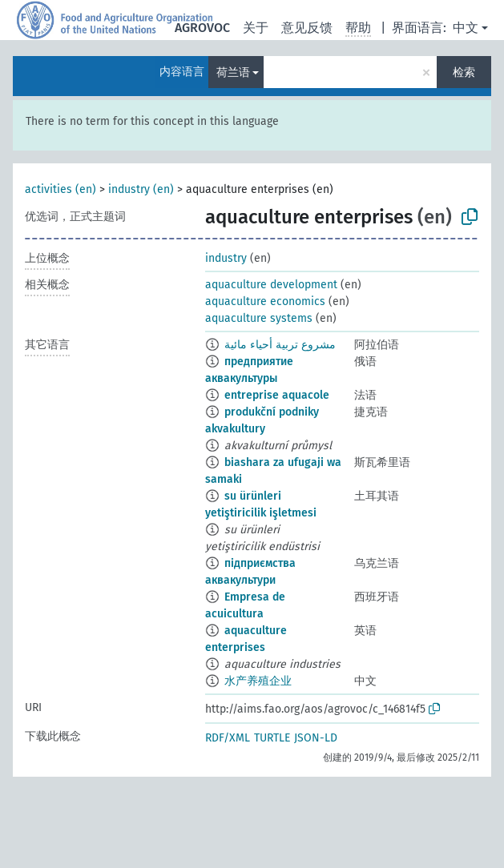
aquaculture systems (259, 318)
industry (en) (141, 189)
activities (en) (60, 189)
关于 (256, 28)
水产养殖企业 (258, 681)
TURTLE (272, 738)
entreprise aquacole (277, 395)
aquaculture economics (265, 301)
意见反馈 (307, 28)
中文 (466, 28)
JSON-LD (316, 738)
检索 (464, 72)
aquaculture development (271, 285)
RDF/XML (228, 738)
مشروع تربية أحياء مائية (280, 345)
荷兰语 (233, 72)
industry (226, 258)
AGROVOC (202, 28)
